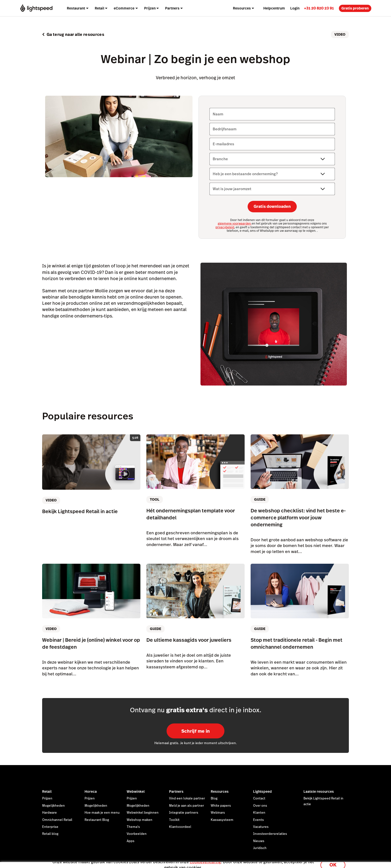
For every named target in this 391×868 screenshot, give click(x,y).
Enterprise (50, 827)
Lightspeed (262, 791)
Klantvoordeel (180, 827)
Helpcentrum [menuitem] (274, 8)
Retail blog (50, 834)
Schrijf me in (196, 731)
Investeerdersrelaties (270, 834)
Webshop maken (140, 820)
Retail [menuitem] (99, 8)
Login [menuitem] (295, 8)
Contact (259, 798)
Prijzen (150, 8)
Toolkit (174, 820)
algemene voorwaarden (235, 224)
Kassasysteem (222, 820)
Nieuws (259, 841)
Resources (220, 791)
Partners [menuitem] (172, 8)
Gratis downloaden (272, 206)
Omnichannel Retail (57, 820)
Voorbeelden (137, 834)
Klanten (259, 813)
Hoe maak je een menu (102, 813)
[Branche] (272, 159)
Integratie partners (184, 813)
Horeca (91, 791)
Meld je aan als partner (187, 806)
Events (258, 820)
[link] (319, 8)
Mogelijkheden (53, 806)
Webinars (218, 813)
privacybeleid (225, 227)
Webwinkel (136, 791)
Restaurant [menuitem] (76, 8)
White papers (221, 806)
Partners (176, 791)
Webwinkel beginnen (143, 813)
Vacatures (261, 827)
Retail (47, 791)
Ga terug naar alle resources (75, 35)
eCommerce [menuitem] (124, 8)
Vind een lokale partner (187, 798)
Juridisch (260, 848)
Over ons (260, 806)
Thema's (133, 827)
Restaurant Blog (97, 820)
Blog (214, 798)
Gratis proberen (355, 8)
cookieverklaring (205, 859)
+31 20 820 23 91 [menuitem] (319, 8)
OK (333, 861)
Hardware (49, 813)
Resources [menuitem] (242, 8)
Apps (131, 841)
